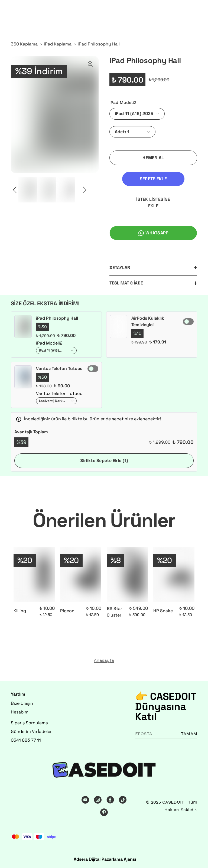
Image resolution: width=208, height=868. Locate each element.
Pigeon (67, 611)
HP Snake (163, 611)
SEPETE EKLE (153, 179)
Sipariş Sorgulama (29, 723)
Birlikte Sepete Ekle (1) (104, 461)
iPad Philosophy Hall (99, 44)
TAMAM (189, 734)
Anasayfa (104, 660)
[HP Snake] (174, 575)
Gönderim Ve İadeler (31, 731)
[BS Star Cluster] (127, 575)
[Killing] (34, 575)
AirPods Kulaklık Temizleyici (148, 321)
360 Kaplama (24, 44)
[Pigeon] (81, 575)
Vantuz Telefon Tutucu (59, 369)
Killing (20, 611)
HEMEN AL (153, 158)
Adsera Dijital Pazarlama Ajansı (105, 859)
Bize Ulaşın (22, 703)
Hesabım (20, 712)
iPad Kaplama (58, 44)
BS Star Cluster (114, 612)
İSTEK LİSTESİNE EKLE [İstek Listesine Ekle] (153, 203)
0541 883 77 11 (26, 740)
